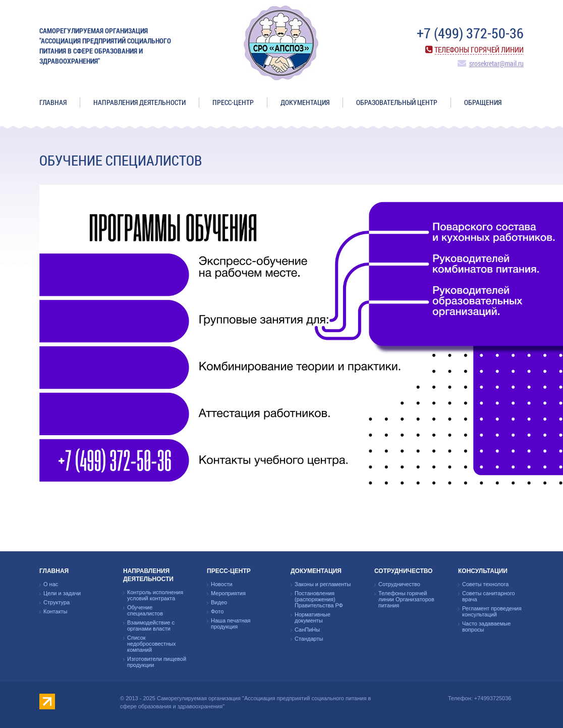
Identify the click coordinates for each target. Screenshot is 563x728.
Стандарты (309, 639)
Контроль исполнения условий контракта (155, 595)
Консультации (483, 571)
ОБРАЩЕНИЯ (483, 102)
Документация (305, 102)
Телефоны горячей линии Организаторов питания (406, 599)
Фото (217, 611)
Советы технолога (485, 584)
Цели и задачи (62, 593)
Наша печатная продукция (231, 623)
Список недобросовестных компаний (152, 644)
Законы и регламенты (323, 584)
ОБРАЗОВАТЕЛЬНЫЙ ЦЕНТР (397, 102)
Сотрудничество (403, 571)
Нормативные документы (313, 617)
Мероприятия (228, 593)
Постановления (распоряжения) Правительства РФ (319, 599)
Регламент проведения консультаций (492, 611)
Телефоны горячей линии (479, 49)
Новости (222, 584)
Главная (53, 102)
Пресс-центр (233, 102)
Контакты (55, 611)
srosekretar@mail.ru (496, 63)
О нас (51, 584)
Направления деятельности (139, 102)
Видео (219, 602)
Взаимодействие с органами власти (151, 626)
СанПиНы (307, 630)
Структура (57, 602)
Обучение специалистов (145, 610)
